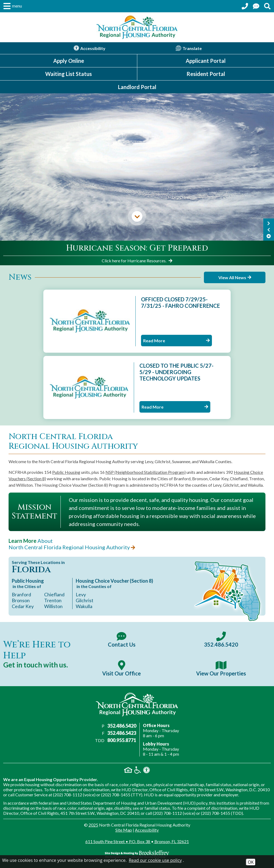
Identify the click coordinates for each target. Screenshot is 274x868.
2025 (93, 825)
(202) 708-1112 (68, 795)
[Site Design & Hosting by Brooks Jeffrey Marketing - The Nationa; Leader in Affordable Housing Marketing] (137, 854)
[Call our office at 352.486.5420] (245, 6)
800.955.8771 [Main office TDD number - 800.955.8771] (122, 740)
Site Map (124, 830)
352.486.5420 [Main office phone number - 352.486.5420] (122, 726)
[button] (12, 6)
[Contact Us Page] (256, 6)
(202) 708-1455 (116, 795)
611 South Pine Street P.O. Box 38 (137, 841)
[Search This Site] (267, 6)
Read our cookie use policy (155, 860)
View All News (235, 277)
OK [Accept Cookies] (251, 862)
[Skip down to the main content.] (137, 216)
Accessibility (147, 830)
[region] (137, 253)
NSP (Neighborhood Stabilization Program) (146, 472)
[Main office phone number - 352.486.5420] (221, 640)
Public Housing (66, 472)
